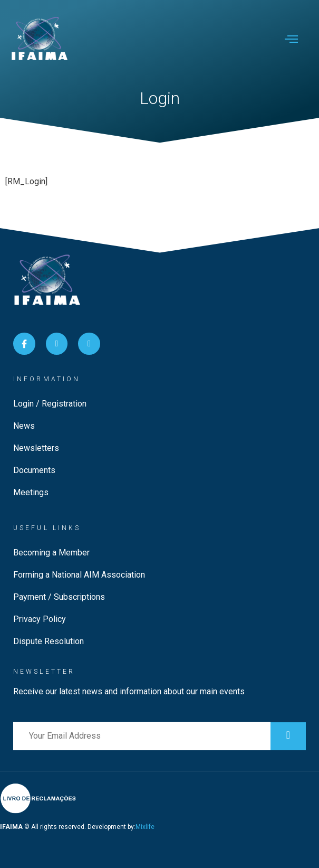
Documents (34, 470)
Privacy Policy (40, 619)
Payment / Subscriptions (59, 597)
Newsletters (36, 448)
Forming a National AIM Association (79, 575)
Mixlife (145, 827)
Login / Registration (50, 404)
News (24, 426)
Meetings (31, 492)
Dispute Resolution (49, 641)
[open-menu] (291, 40)
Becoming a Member (51, 553)
